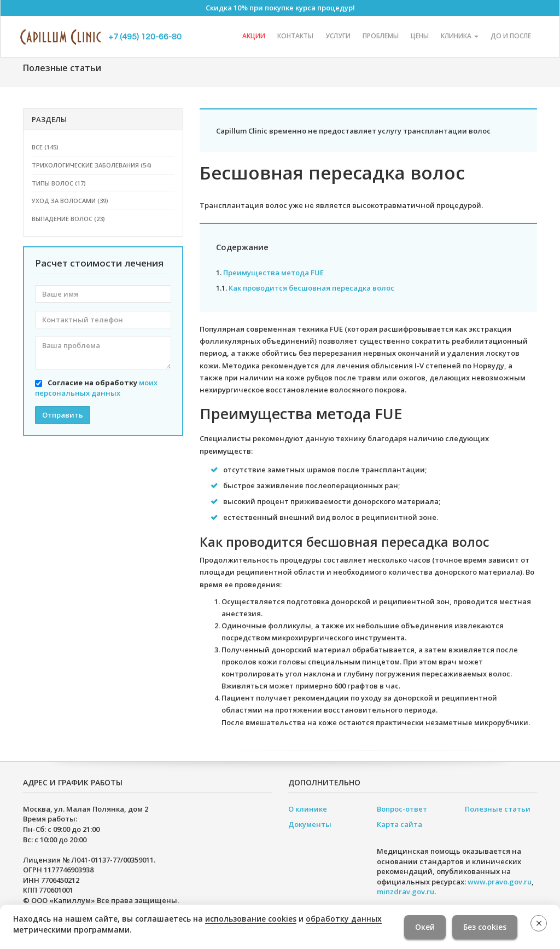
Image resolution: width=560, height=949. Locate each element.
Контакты (295, 36)
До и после (511, 36)
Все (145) (45, 147)
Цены (420, 36)
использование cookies (251, 919)
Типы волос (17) (59, 183)
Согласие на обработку (96, 388)
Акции (254, 36)
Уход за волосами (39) (70, 201)
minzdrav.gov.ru (406, 892)
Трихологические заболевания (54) (92, 165)
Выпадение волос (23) (68, 219)
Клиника (460, 36)
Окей (425, 927)
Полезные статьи (498, 809)
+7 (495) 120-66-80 (145, 37)
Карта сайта (399, 824)
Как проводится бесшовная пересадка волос (311, 288)
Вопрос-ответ (402, 809)
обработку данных (344, 919)
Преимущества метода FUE (273, 273)
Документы (310, 824)
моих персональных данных (96, 388)
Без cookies (485, 927)
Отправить (63, 415)
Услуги (338, 36)
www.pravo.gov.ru (500, 882)
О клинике (308, 809)
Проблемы (381, 36)
